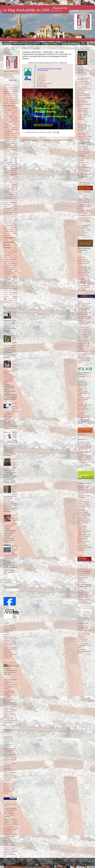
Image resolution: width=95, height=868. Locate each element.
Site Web (64, 43)
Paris (10, 224)
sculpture (6, 281)
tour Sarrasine (13, 293)
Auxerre (10, 110)
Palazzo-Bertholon (9, 222)
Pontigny (11, 230)
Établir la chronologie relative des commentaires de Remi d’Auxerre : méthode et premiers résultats (84, 102)
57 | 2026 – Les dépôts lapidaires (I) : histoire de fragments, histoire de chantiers (84, 571)
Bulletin (55, 43)
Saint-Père (42, 132)
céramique (6, 139)
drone (5, 157)
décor (10, 153)
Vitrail (16, 298)
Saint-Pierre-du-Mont (9, 269)
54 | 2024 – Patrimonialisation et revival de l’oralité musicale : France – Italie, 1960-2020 (84, 594)
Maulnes (15, 204)
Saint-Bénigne (13, 252)
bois (16, 118)
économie (6, 159)
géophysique (7, 179)
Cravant (15, 151)
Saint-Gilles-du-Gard (9, 261)
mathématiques (7, 204)
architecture (9, 106)
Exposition (14, 168)
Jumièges (11, 189)
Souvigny (12, 287)
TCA (5, 289)
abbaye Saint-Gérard (10, 89)
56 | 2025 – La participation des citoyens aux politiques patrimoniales (83, 579)
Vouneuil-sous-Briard (9, 300)
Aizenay (6, 97)
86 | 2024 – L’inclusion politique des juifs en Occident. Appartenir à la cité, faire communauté (84, 459)
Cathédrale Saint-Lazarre (10, 135)
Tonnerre (6, 291)
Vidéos (46, 43)
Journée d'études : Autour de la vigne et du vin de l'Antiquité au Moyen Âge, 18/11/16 (10, 629)
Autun (5, 110)
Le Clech (13, 193)
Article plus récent (30, 140)
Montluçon (15, 210)
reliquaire (15, 240)
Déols (9, 155)
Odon (16, 218)
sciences (15, 279)
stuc (16, 287)
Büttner (6, 124)
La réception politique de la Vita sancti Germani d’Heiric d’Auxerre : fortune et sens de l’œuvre (84, 81)
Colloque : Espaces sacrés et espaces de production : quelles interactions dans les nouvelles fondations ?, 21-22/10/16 (10, 641)
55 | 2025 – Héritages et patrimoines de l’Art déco (84, 586)
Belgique (11, 116)
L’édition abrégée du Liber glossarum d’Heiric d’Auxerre (84, 110)
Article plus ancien (65, 140)
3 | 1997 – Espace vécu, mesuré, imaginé (83, 422)
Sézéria (15, 283)
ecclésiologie (14, 157)
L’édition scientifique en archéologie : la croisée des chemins (84, 201)
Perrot (5, 226)
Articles (8, 590)
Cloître (16, 145)
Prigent (15, 233)
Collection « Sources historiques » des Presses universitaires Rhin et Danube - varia (10, 851)
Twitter (83, 43)
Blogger (51, 863)
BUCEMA (10, 122)
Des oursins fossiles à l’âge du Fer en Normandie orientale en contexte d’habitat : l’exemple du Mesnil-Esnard (84, 358)
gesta (11, 181)
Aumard (14, 108)
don (16, 155)
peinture (15, 224)
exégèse (6, 169)
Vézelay (49, 132)
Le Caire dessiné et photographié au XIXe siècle (84, 646)
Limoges (6, 197)
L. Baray (6, 623)
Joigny (5, 189)
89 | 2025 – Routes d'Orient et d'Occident (84, 443)
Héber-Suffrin (7, 185)
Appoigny (6, 99)
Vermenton (6, 296)
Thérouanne (10, 289)
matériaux (14, 202)
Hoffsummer (7, 187)
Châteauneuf (14, 143)
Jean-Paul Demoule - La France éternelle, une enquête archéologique (84, 288)
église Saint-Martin (12, 165)
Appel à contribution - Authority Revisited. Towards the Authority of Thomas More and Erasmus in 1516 (10, 758)
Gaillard (15, 177)
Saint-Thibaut (7, 275)
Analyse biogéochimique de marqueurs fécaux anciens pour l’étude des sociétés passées (84, 503)
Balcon (5, 112)
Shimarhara (6, 285)
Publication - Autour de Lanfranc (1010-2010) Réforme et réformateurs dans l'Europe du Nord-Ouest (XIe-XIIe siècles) (10, 788)
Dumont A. (7, 635)
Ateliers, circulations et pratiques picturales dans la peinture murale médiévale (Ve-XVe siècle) (10, 812)
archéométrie (13, 103)
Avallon (16, 110)
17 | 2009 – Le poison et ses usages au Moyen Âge (84, 399)
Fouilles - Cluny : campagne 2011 (15, 314)
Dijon (13, 155)
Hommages (81, 257)
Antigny (16, 97)
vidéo (5, 298)
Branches (6, 120)
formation (15, 172)
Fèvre (5, 170)
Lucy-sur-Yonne (13, 197)
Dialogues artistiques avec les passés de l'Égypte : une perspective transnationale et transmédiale (84, 637)
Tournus (6, 294)
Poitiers (5, 230)
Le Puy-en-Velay (13, 195)
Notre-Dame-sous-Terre (10, 216)
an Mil (11, 97)
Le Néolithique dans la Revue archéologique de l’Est (84, 206)
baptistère (15, 112)
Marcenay (6, 202)
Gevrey (16, 181)
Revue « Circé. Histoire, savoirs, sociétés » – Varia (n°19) (9, 843)
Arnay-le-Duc (7, 108)
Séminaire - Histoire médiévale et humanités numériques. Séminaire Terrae (10, 767)
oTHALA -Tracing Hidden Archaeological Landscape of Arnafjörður (84, 548)
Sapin (15, 277)
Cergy (11, 139)
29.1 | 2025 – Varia (83, 159)
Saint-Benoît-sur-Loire (9, 254)
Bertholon (6, 118)
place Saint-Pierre (10, 228)
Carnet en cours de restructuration (9, 721)
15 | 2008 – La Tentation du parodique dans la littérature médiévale (84, 415)
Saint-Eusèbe (7, 256)
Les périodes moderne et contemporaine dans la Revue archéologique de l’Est (84, 213)
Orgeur (10, 220)
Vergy (16, 294)
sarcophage (7, 279)
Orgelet (5, 220)
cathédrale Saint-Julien (10, 134)
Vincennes (11, 298)
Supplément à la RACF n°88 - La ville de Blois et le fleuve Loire (84, 262)
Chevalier (6, 145)
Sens (10, 283)
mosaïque (6, 212)
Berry (16, 116)
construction (7, 151)
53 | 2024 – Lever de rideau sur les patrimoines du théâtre (84, 601)
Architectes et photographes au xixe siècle (84, 651)
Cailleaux (15, 124)
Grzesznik (10, 183)
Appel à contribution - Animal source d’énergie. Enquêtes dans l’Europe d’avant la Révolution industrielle (10, 777)
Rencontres (37, 43)
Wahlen (6, 302)
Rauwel (6, 240)
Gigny (5, 183)
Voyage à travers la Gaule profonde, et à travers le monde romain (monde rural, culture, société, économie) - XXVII (84, 271)
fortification (7, 175)
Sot (9, 287)
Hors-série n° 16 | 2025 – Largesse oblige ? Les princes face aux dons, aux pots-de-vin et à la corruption (84, 150)
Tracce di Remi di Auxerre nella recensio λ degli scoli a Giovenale (84, 117)
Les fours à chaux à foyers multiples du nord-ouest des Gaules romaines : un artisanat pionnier (84, 311)
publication (7, 235)
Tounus (11, 291)
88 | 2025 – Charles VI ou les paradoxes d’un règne (84, 448)
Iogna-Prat (14, 187)
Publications (17, 43)
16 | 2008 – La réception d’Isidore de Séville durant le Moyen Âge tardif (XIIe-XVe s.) (84, 407)
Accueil (6, 43)
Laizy (9, 193)
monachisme (8, 208)
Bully (16, 122)
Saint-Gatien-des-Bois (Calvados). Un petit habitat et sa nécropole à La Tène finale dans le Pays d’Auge (84, 321)
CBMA (16, 137)
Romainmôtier (14, 250)
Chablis (16, 139)
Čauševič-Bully (7, 137)
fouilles (14, 175)
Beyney (28, 132)
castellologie (7, 126)
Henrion (14, 185)
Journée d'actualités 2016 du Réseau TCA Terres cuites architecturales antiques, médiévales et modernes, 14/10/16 (10, 653)
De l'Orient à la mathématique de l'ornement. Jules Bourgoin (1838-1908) (84, 628)
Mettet (16, 206)
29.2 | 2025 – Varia (83, 142)
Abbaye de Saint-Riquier (10, 87)
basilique (6, 114)
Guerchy (15, 183)
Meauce (6, 206)
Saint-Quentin (8, 271)
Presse (27, 43)
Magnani (11, 198)
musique (9, 214)
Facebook (74, 43)
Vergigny (11, 294)
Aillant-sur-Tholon (13, 95)
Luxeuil (6, 198)
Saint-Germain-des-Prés (10, 259)
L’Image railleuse (83, 623)
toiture (15, 289)
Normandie (15, 214)
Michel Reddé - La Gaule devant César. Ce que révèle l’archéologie (84, 280)
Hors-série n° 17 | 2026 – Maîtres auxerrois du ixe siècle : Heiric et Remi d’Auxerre (84, 136)
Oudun (15, 220)
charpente (7, 141)
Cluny (6, 147)
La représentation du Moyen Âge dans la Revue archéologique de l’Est (84, 220)
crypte (5, 153)
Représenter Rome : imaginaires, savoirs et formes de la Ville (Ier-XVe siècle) (10, 822)
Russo (5, 252)
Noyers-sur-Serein (8, 218)
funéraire (6, 177)
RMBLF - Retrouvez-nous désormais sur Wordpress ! (10, 750)
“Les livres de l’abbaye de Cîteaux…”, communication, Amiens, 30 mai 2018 (10, 682)
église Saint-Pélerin (10, 167)
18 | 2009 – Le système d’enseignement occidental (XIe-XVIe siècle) (84, 392)
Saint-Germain (14, 258)
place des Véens (12, 226)
